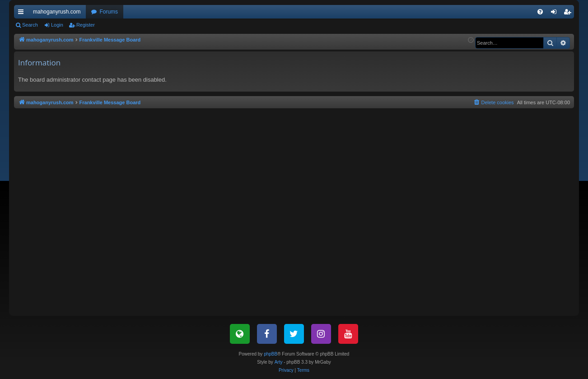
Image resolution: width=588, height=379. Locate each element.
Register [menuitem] (569, 14)
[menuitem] (540, 12)
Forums (109, 12)
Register (86, 25)
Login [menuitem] (556, 14)
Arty (279, 362)
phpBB (271, 354)
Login (57, 25)
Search (30, 25)
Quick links (23, 14)
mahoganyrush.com (57, 12)
